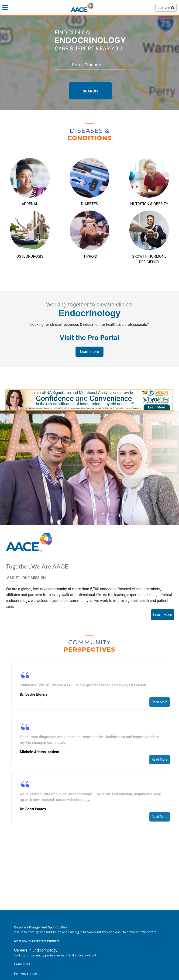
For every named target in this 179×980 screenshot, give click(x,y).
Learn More (163, 615)
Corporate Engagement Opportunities (41, 927)
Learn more (90, 352)
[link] (89, 400)
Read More (160, 702)
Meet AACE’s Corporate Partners (37, 941)
